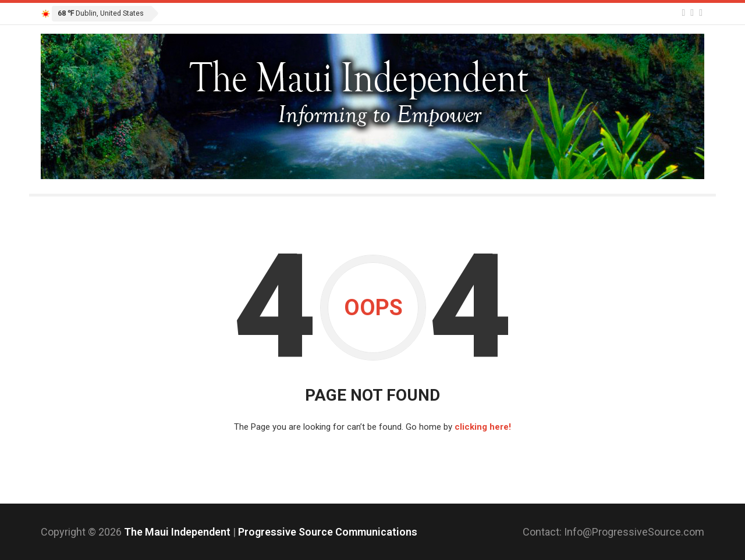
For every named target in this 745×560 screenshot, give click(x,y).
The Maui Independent (178, 532)
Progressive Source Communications (328, 532)
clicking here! (483, 427)
